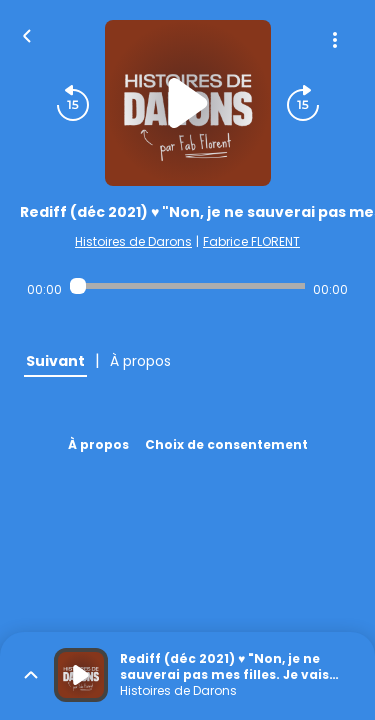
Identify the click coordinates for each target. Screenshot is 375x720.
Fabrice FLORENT (251, 241)
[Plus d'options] (335, 40)
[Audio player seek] (187, 286)
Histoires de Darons (133, 241)
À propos (98, 444)
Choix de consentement (226, 444)
